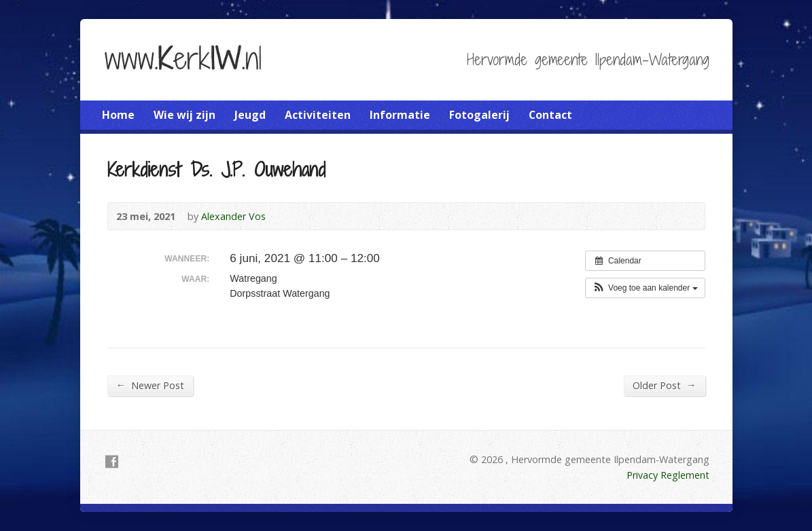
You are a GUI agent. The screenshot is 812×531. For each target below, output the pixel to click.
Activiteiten (318, 115)
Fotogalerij (479, 115)
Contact (550, 115)
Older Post (664, 385)
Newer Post (150, 385)
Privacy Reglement (668, 475)
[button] (645, 288)
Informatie (400, 115)
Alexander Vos (233, 216)
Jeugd (250, 115)
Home (118, 115)
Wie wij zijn (184, 115)
